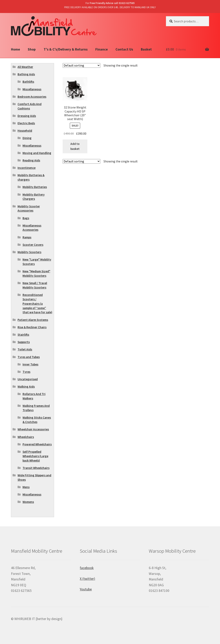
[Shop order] (81, 65)
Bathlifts (28, 82)
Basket (146, 49)
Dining (27, 138)
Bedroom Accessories (32, 97)
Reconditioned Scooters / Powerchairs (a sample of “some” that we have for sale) (37, 304)
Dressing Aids (27, 116)
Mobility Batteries (35, 187)
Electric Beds (26, 123)
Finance (102, 49)
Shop (32, 49)
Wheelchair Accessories (33, 429)
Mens (26, 487)
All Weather (25, 67)
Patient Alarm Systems (33, 320)
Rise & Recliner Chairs (32, 327)
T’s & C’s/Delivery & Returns (66, 49)
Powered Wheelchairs (37, 444)
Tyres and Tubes (29, 357)
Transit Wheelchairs (36, 468)
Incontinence (27, 168)
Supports (24, 342)
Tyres (26, 372)
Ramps (27, 237)
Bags (26, 218)
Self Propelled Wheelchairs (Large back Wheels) (35, 456)
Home (15, 49)
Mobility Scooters (29, 252)
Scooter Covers (33, 245)
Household (25, 131)
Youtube (86, 589)
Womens (28, 502)
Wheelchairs (26, 437)
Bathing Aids (26, 74)
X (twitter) (87, 579)
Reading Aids (31, 160)
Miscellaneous (32, 89)
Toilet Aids (25, 349)
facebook (87, 568)
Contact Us (124, 49)
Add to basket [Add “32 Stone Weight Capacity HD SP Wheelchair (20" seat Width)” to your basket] (75, 146)
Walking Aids (26, 387)
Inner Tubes (30, 364)
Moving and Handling (37, 153)
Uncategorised (28, 379)
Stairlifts (23, 335)
